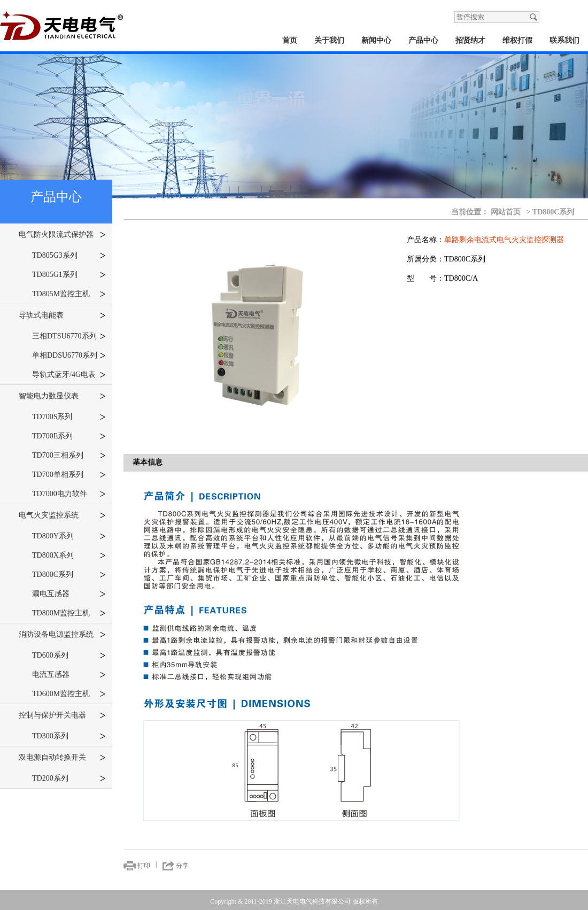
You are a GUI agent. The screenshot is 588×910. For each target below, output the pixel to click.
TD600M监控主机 (69, 694)
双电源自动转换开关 (62, 758)
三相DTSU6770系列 (69, 336)
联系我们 (564, 40)
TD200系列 (69, 778)
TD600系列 (69, 655)
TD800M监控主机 (69, 613)
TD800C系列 (69, 575)
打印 (144, 866)
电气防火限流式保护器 (62, 235)
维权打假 (517, 40)
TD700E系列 (69, 436)
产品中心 (423, 40)
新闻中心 (376, 40)
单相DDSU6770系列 (69, 356)
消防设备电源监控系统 (62, 635)
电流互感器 (69, 675)
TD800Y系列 (69, 536)
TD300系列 (69, 736)
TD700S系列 (69, 417)
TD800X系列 (69, 556)
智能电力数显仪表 (62, 396)
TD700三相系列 (69, 456)
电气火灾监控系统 (62, 515)
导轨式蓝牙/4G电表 (69, 375)
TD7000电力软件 (69, 494)
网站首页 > (511, 212)
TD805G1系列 (69, 275)
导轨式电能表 (62, 315)
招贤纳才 (470, 40)
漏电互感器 (69, 594)
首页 (290, 40)
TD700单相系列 (69, 475)
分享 (182, 866)
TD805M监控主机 (69, 294)
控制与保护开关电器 (62, 715)
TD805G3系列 (69, 256)
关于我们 (329, 40)
